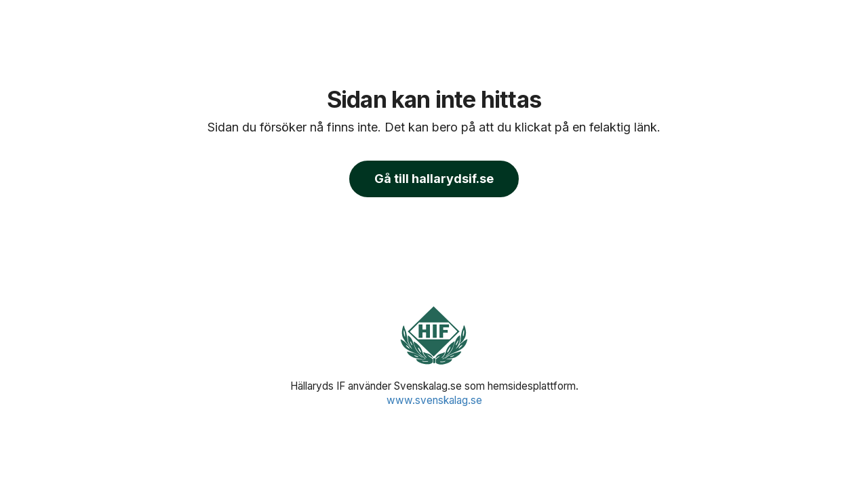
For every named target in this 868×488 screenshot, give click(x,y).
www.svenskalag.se (434, 400)
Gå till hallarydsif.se (434, 179)
